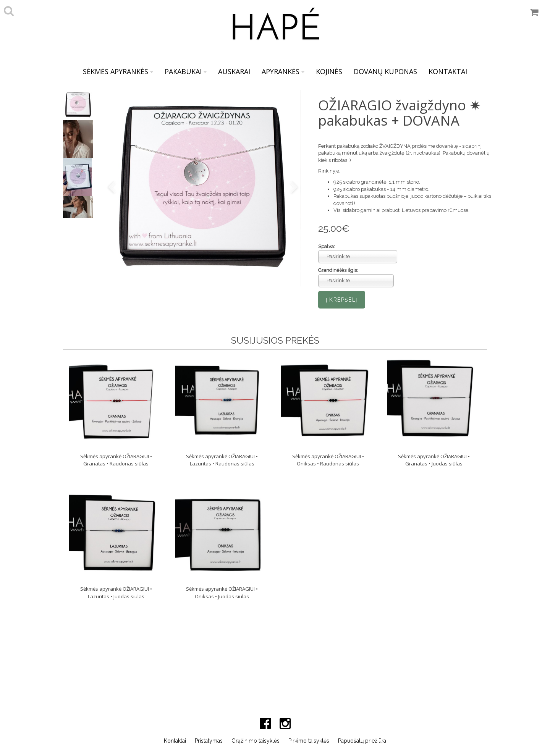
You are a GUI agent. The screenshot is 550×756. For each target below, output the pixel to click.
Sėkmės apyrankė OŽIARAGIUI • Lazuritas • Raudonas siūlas (222, 460)
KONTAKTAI (448, 71)
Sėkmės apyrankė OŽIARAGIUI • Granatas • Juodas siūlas (434, 460)
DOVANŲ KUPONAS (385, 71)
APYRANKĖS (283, 71)
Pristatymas (209, 741)
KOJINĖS (329, 71)
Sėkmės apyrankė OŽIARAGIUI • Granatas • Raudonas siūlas (116, 460)
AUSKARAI (234, 71)
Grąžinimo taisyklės (256, 741)
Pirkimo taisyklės (309, 741)
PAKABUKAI (186, 71)
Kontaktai (175, 741)
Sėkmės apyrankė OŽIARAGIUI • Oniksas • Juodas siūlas (222, 593)
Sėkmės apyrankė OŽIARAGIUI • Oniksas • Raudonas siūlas (328, 460)
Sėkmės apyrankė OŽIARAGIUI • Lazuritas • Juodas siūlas (116, 593)
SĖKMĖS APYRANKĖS (118, 71)
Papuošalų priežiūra (362, 741)
